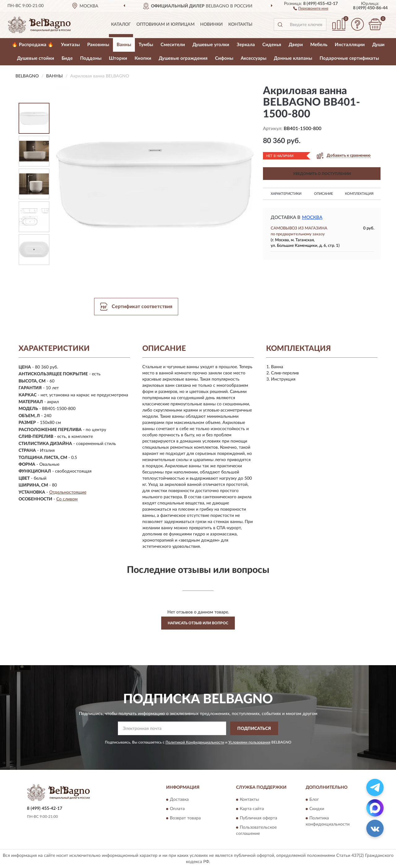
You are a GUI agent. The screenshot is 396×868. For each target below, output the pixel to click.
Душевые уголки (211, 45)
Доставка (179, 800)
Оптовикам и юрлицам (166, 24)
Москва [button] (312, 218)
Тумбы (146, 45)
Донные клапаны (293, 58)
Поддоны (91, 58)
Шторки (118, 58)
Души (378, 45)
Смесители (173, 45)
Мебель (319, 45)
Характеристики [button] (286, 194)
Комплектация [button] (359, 194)
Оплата (177, 809)
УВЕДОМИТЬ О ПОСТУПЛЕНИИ (322, 174)
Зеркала (246, 45)
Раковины (98, 45)
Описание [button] (323, 194)
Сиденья (272, 45)
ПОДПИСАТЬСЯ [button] (254, 729)
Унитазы (70, 45)
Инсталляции (350, 45)
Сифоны (224, 58)
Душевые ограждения (183, 58)
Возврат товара (185, 818)
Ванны (124, 45)
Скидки (317, 809)
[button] (311, 8)
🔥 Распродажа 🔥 (33, 45)
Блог (314, 800)
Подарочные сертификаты (349, 58)
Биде (67, 58)
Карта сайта (252, 809)
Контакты (240, 24)
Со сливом (67, 499)
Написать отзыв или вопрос (198, 623)
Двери (296, 45)
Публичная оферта (258, 818)
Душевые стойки (36, 58)
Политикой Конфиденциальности (195, 742)
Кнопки (143, 58)
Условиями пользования (249, 742)
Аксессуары (254, 58)
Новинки (211, 24)
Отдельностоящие (68, 492)
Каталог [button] (121, 24)
